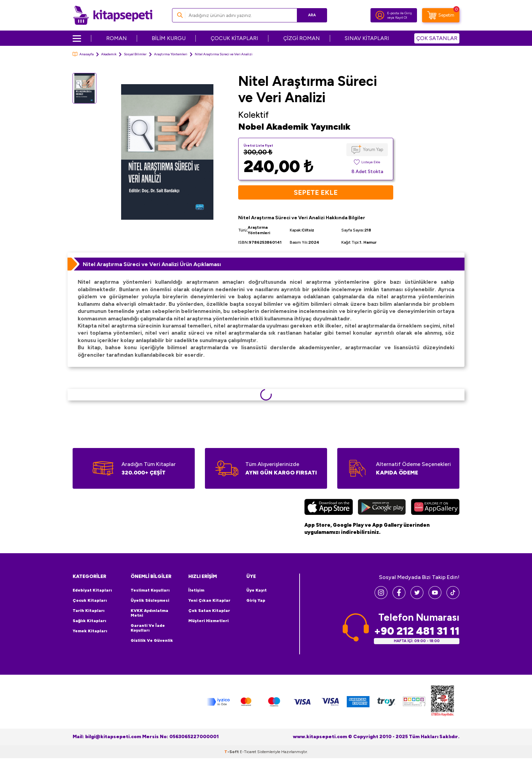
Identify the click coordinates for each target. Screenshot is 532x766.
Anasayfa (83, 54)
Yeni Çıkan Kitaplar (209, 600)
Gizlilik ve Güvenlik (152, 640)
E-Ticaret (248, 752)
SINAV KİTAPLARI (367, 38)
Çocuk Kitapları (90, 600)
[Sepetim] (441, 15)
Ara (312, 15)
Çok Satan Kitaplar (209, 611)
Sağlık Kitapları (89, 621)
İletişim (196, 590)
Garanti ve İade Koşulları (148, 628)
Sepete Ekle (316, 192)
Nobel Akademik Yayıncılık (294, 127)
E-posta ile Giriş (400, 13)
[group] (167, 152)
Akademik (109, 54)
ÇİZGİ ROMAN (302, 38)
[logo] (113, 15)
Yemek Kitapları (90, 631)
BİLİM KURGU (169, 38)
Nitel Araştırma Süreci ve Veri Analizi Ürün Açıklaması (152, 264)
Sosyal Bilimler (135, 54)
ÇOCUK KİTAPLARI (234, 38)
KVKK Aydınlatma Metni (149, 613)
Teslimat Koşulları (150, 590)
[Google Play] (382, 508)
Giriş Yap (256, 600)
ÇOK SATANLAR (437, 38)
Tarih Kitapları (89, 611)
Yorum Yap (373, 150)
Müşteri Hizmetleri (208, 621)
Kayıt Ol (401, 17)
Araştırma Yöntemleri (171, 54)
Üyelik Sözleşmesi (150, 600)
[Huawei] (435, 508)
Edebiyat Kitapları (92, 590)
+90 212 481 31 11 (417, 631)
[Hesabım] (380, 15)
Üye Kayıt (256, 590)
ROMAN (117, 38)
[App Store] (329, 508)
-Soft (232, 752)
